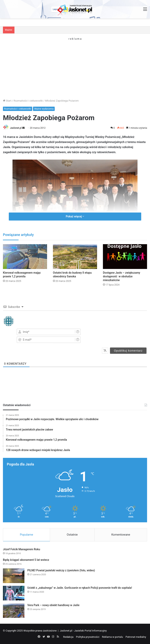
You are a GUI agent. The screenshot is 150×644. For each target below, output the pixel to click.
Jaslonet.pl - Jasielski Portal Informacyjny (83, 631)
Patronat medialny (136, 637)
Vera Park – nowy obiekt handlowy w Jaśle (53, 605)
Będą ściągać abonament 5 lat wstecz (26, 560)
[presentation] (123, 335)
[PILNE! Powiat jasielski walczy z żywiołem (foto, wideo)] (14, 576)
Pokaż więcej (75, 216)
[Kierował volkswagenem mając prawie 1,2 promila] (25, 257)
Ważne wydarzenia (44, 109)
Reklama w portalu (112, 637)
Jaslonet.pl (16, 128)
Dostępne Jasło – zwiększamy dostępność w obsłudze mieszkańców (122, 276)
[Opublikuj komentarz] (128, 351)
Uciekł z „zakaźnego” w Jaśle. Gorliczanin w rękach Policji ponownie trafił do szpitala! (80, 588)
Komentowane (121, 535)
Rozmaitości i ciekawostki (28, 101)
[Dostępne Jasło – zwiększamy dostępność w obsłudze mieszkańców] (125, 257)
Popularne (27, 535)
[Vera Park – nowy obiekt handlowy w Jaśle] (14, 611)
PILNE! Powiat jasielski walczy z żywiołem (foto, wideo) (61, 570)
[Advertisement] (75, 67)
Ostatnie (72, 535)
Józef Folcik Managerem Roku (21, 549)
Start (7, 101)
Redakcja (68, 637)
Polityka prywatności (88, 637)
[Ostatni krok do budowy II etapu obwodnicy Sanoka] (75, 257)
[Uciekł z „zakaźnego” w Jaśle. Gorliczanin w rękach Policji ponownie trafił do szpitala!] (14, 593)
